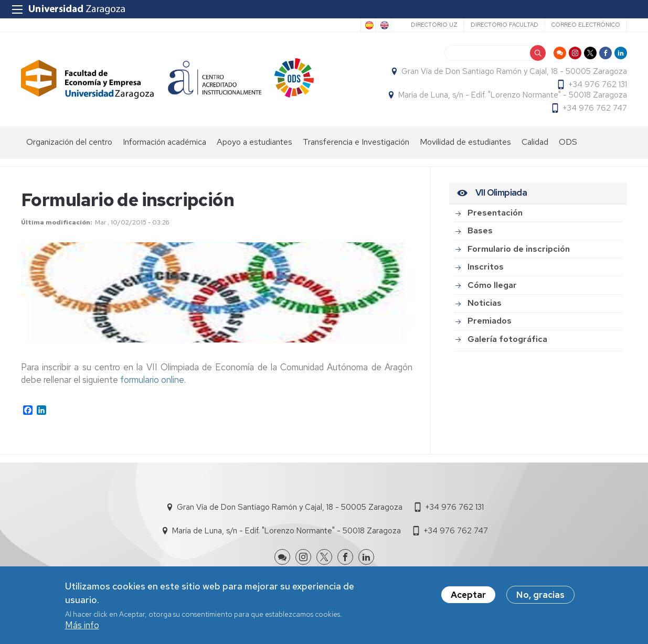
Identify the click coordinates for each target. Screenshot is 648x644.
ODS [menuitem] (568, 142)
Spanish (368, 25)
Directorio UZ (434, 25)
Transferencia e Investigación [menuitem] (356, 142)
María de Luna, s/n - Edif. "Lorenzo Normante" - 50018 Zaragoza (513, 95)
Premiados (490, 321)
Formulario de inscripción (519, 249)
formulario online (152, 380)
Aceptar (468, 595)
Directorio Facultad (504, 25)
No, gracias (540, 595)
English (384, 25)
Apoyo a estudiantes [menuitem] (254, 142)
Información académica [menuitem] (164, 142)
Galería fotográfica (507, 339)
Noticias (485, 303)
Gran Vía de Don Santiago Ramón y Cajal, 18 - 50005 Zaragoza (514, 71)
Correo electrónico (586, 25)
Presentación (495, 213)
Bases (480, 230)
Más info (82, 625)
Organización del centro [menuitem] (69, 142)
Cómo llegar (492, 285)
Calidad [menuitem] (535, 142)
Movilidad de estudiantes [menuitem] (465, 142)
